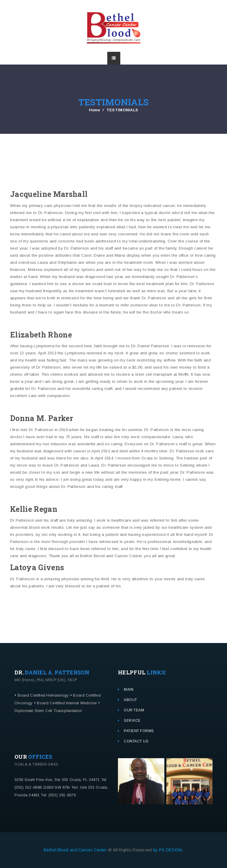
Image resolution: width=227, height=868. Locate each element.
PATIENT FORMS (139, 731)
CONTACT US (136, 741)
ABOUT (130, 700)
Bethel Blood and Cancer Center (76, 850)
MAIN (129, 689)
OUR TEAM (134, 710)
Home (95, 110)
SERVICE (132, 721)
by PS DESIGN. (168, 850)
